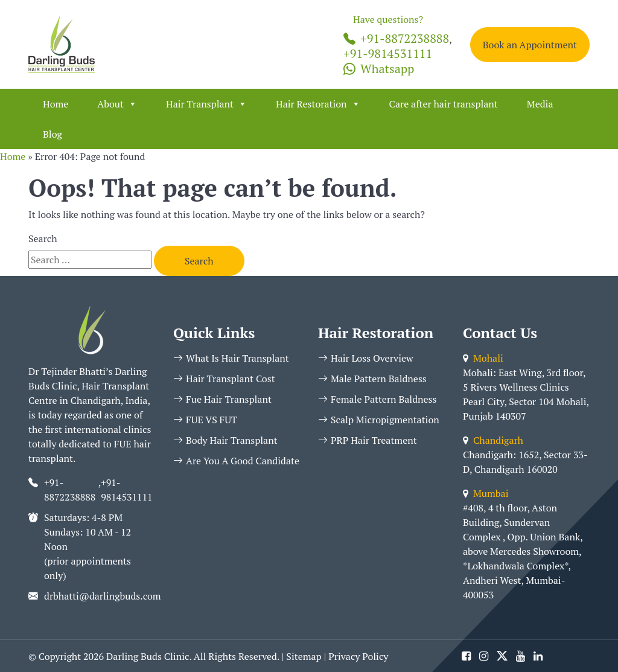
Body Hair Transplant (225, 440)
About (117, 104)
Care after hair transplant (444, 104)
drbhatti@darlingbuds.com (103, 596)
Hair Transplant (206, 104)
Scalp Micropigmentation (379, 420)
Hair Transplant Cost (224, 379)
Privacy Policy (358, 656)
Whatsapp (379, 69)
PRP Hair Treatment (368, 440)
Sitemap (304, 656)
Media (540, 104)
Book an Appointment (530, 45)
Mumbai (486, 493)
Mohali (483, 358)
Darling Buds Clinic (148, 656)
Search (43, 238)
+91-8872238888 (396, 38)
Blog (53, 134)
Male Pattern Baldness (372, 379)
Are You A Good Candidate (236, 461)
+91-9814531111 (388, 53)
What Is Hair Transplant (231, 358)
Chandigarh (493, 440)
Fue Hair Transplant (222, 399)
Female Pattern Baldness (377, 399)
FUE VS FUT (205, 420)
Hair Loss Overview (366, 358)
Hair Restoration (318, 104)
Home (56, 104)
